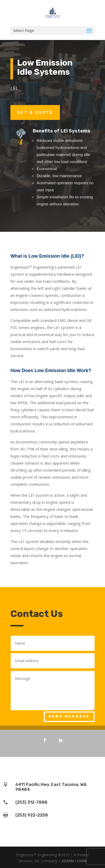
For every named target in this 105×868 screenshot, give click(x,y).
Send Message (69, 717)
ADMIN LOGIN (74, 861)
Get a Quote (35, 112)
